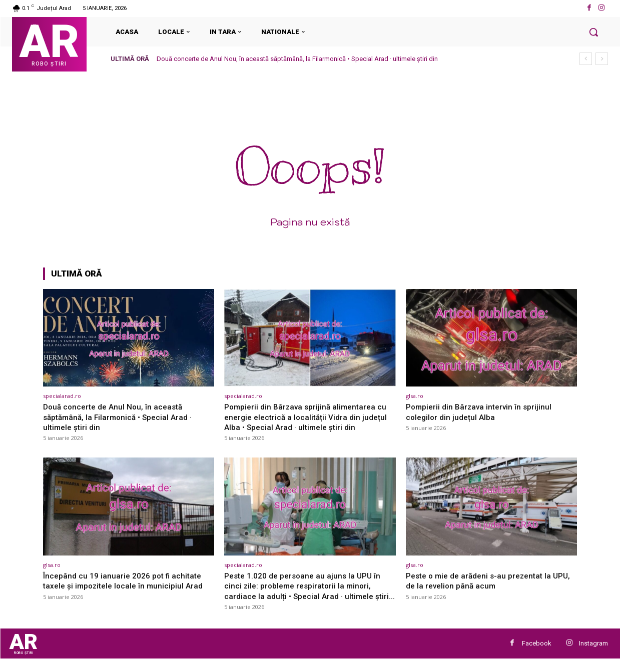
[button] (593, 32)
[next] (602, 59)
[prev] (586, 59)
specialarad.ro (62, 396)
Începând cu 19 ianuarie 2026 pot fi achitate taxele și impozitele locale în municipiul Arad (128, 580)
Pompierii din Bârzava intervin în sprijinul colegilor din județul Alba (482, 411)
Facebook (537, 655)
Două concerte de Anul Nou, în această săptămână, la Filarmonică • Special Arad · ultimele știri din (297, 59)
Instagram (593, 655)
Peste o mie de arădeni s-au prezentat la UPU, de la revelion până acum (484, 580)
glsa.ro (415, 396)
